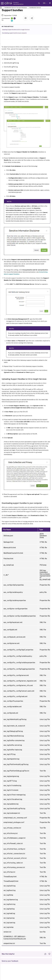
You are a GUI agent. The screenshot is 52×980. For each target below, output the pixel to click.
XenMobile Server (35, 8)
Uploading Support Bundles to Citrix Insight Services (17, 29)
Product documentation (18, 3)
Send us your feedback (10, 961)
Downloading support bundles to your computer (16, 33)
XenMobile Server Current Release (16, 8)
